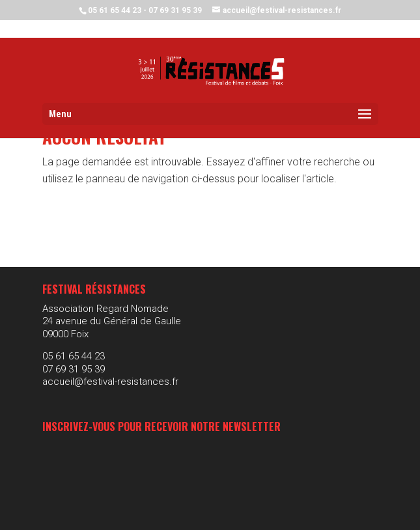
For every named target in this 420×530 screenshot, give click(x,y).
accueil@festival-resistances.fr (110, 382)
